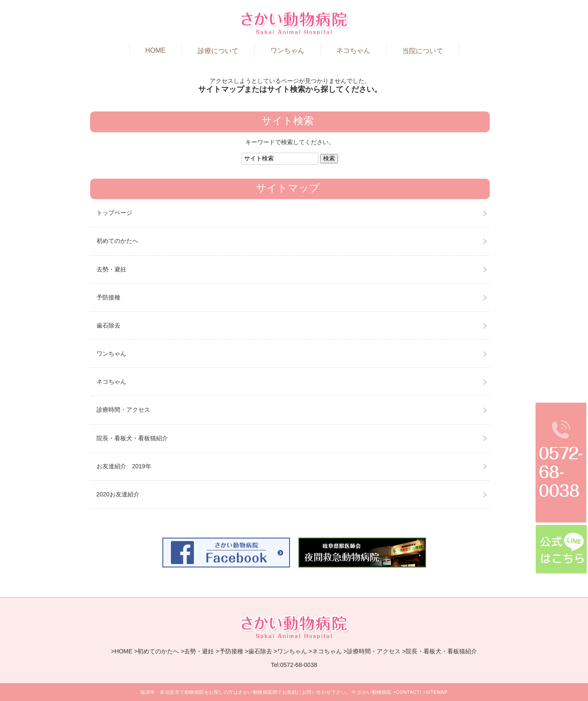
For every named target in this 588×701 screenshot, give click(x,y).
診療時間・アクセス (123, 410)
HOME (156, 50)
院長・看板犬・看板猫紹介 (132, 438)
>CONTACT (406, 692)
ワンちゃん (287, 50)
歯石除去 (108, 325)
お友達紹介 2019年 (124, 466)
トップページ (114, 213)
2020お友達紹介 (118, 494)
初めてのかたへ (117, 241)
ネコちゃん (353, 50)
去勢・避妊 (111, 269)
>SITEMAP (435, 692)
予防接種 (108, 297)
